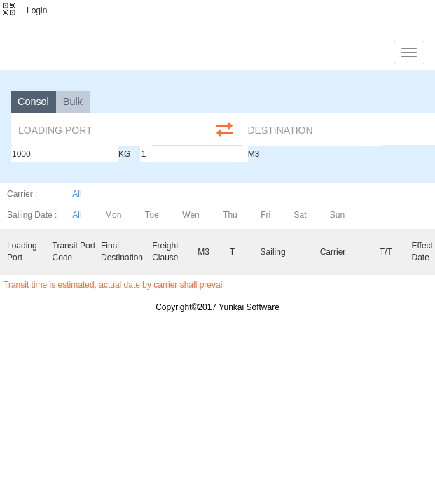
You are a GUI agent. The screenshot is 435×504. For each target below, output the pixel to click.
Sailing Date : (32, 215)
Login (37, 10)
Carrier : (22, 194)
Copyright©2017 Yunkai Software (217, 307)
